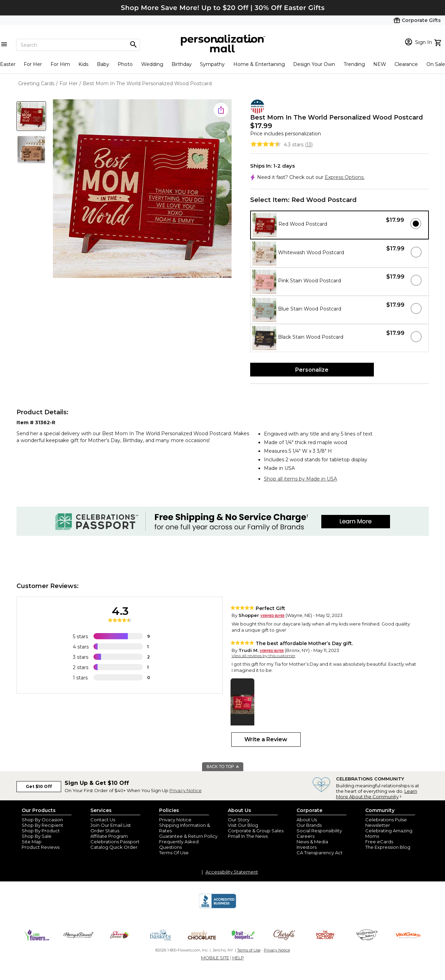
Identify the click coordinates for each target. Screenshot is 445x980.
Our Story (239, 820)
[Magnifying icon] (133, 45)
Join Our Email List (111, 825)
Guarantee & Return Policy (188, 836)
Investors (307, 847)
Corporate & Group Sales (256, 831)
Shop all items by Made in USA (301, 479)
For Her (33, 64)
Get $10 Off (39, 786)
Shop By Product (41, 831)
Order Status (105, 831)
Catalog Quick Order (114, 847)
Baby (103, 64)
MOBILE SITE (215, 958)
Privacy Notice (186, 790)
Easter (8, 64)
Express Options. (345, 177)
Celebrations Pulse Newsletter (386, 822)
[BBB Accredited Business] (218, 907)
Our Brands (309, 825)
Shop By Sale (37, 836)
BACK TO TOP (223, 767)
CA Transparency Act (320, 853)
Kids (83, 64)
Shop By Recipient (42, 825)
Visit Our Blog (243, 825)
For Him (60, 64)
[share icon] (221, 110)
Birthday (182, 64)
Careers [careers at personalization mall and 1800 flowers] (305, 836)
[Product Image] (142, 189)
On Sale (436, 64)
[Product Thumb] (31, 116)
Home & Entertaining (259, 64)
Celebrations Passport (115, 842)
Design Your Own (314, 64)
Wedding (152, 64)
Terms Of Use (174, 853)
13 (309, 145)
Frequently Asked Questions (179, 844)
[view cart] (439, 42)
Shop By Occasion (42, 820)
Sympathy (212, 64)
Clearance (406, 64)
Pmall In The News (248, 836)
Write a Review (266, 739)
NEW (380, 64)
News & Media (312, 842)
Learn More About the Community (377, 794)
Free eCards (379, 842)
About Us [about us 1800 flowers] (307, 820)
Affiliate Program (109, 836)
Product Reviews (41, 847)
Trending (354, 64)
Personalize (312, 370)
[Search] (78, 45)
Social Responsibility (319, 831)
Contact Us (103, 820)
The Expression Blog (388, 847)
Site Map (32, 842)
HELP (238, 958)
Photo (125, 64)
